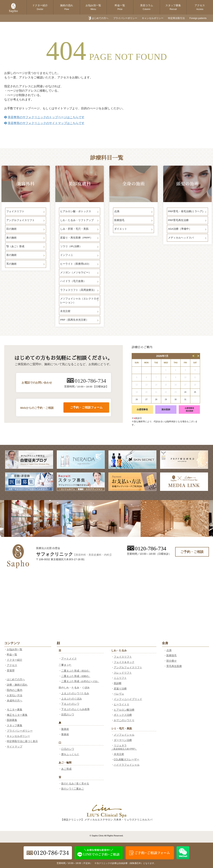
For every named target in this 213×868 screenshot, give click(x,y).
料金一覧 (120, 7)
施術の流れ (67, 7)
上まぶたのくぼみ (72, 699)
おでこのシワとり (124, 720)
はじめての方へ (100, 18)
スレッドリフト (123, 673)
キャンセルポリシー (153, 18)
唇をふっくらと (70, 754)
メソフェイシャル (124, 735)
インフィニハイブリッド (128, 699)
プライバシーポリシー (125, 18)
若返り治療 (120, 689)
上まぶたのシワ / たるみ (75, 693)
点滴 (169, 650)
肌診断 (118, 683)
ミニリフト (120, 678)
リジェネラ (124, 747)
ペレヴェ (119, 694)
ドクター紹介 (40, 7)
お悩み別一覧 (93, 7)
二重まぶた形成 (76, 671)
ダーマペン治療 (123, 740)
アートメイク (69, 659)
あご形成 (66, 769)
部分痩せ (172, 661)
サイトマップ (15, 747)
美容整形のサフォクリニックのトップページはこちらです (44, 117)
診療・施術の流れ (17, 685)
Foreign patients (198, 18)
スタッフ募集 (173, 7)
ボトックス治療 (123, 715)
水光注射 (119, 754)
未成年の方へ (15, 701)
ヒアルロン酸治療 (124, 710)
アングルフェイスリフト (128, 667)
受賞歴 (11, 671)
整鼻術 (65, 734)
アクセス (200, 7)
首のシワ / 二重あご (72, 789)
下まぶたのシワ (70, 704)
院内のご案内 (15, 690)
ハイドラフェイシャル (127, 765)
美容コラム (147, 7)
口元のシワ (68, 749)
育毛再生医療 (174, 666)
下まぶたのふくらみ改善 (75, 709)
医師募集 (12, 720)
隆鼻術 (65, 729)
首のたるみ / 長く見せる (75, 784)
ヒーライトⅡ (122, 704)
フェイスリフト (123, 657)
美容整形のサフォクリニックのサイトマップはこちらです (44, 123)
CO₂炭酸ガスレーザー (127, 759)
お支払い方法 (15, 695)
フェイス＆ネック (124, 662)
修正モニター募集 (17, 715)
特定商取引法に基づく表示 (22, 741)
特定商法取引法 (176, 18)
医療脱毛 (172, 655)
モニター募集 (15, 710)
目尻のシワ (68, 714)
